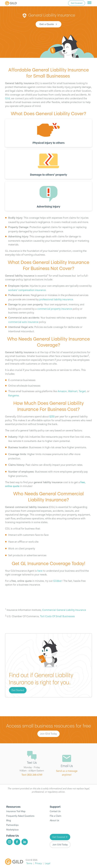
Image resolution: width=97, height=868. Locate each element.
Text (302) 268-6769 (32, 775)
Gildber (57, 581)
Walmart (73, 391)
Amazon (62, 391)
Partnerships (12, 825)
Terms (29, 863)
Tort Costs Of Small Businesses (57, 616)
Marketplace (12, 830)
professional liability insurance (56, 299)
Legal (48, 863)
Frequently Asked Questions (20, 816)
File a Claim (56, 816)
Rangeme (14, 395)
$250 (52, 416)
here (40, 571)
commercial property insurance (55, 309)
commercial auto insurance (23, 322)
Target (82, 391)
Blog (9, 820)
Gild (7, 98)
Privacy (38, 863)
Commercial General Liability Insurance (64, 610)
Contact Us (55, 811)
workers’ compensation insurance (27, 290)
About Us (54, 820)
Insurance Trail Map (16, 811)
